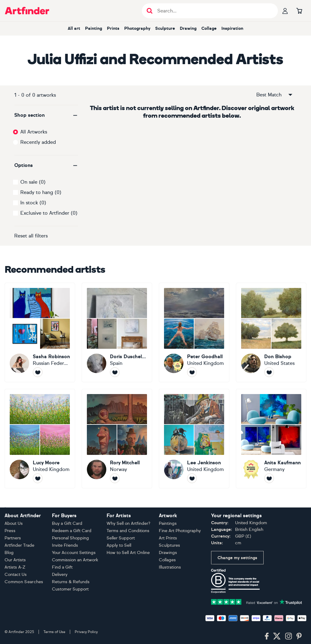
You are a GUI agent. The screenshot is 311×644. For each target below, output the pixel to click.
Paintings (168, 523)
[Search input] (213, 11)
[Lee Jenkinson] (194, 439)
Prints (113, 28)
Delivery (60, 575)
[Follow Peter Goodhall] (192, 372)
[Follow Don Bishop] (269, 372)
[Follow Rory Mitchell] (115, 478)
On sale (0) (33, 182)
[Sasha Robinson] (40, 332)
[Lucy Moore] (40, 439)
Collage (209, 28)
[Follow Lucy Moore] (38, 478)
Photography (137, 28)
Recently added (38, 142)
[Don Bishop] (271, 332)
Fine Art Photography (180, 531)
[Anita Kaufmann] (271, 439)
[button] (46, 115)
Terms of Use (54, 632)
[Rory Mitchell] (117, 439)
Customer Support (70, 589)
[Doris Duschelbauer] (117, 332)
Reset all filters (31, 236)
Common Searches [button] (24, 582)
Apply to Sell (119, 545)
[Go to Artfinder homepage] (27, 11)
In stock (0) (33, 203)
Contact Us (16, 575)
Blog (9, 553)
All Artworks (34, 132)
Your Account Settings (74, 553)
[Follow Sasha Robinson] (38, 372)
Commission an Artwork (75, 560)
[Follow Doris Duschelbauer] (115, 372)
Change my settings (237, 558)
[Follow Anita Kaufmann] (269, 478)
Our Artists (15, 560)
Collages (167, 560)
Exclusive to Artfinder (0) (49, 213)
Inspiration (232, 28)
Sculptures (169, 545)
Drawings (168, 553)
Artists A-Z (15, 567)
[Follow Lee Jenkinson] (192, 478)
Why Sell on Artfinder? (128, 523)
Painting (94, 28)
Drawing (188, 28)
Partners (13, 538)
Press (10, 531)
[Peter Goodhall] (194, 332)
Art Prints (168, 538)
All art (74, 28)
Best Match (275, 95)
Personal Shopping (70, 538)
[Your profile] (285, 11)
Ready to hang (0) (41, 192)
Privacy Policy (86, 632)
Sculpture (165, 28)
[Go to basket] (299, 11)
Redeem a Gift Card (72, 531)
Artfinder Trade (19, 545)
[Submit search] (150, 11)
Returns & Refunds (71, 582)
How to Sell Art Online (128, 553)
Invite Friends (65, 545)
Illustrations (170, 567)
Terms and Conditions (128, 531)
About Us (14, 523)
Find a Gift (62, 567)
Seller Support (121, 538)
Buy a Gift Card (67, 523)
